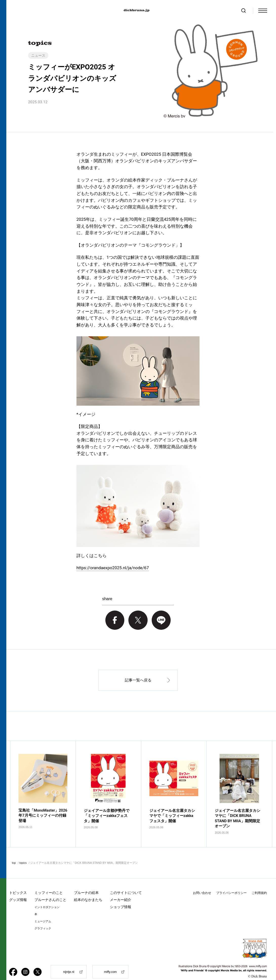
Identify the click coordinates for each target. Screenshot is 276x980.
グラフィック (43, 919)
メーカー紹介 (121, 890)
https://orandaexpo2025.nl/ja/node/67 (113, 568)
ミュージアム (43, 912)
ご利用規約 (259, 883)
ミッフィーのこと (49, 883)
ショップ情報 (121, 897)
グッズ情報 (18, 890)
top (14, 853)
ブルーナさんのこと (50, 890)
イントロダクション (47, 898)
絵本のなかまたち (88, 890)
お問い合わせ (202, 883)
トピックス (18, 883)
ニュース (38, 55)
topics (23, 853)
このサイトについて (126, 883)
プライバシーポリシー (231, 883)
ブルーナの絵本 (86, 883)
